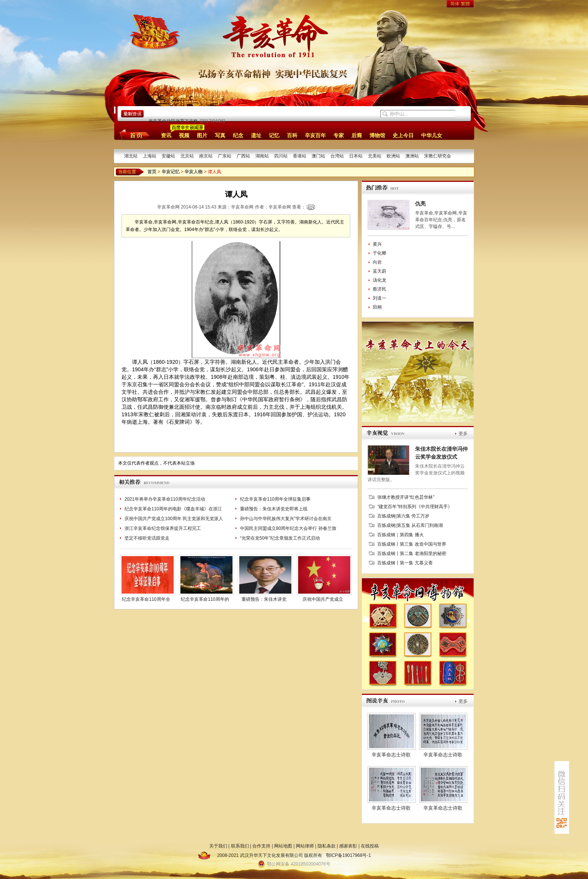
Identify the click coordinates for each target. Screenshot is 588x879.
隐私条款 (327, 846)
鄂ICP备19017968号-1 (348, 855)
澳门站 (318, 156)
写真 (220, 135)
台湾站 (337, 156)
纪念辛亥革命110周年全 (146, 599)
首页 (133, 135)
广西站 (243, 156)
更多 (463, 433)
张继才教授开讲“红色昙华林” (406, 497)
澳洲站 (412, 156)
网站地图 (283, 846)
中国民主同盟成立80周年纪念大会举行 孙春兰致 (288, 528)
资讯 (166, 135)
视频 (184, 135)
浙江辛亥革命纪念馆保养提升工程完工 (163, 528)
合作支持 (261, 846)
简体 (455, 4)
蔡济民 (379, 289)
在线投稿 (370, 846)
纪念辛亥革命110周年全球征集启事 (275, 499)
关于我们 (218, 846)
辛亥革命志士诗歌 (391, 755)
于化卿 (379, 253)
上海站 (150, 156)
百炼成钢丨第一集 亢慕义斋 (405, 563)
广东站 (225, 156)
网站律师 (305, 846)
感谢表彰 (348, 846)
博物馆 (377, 135)
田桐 (377, 307)
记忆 (274, 135)
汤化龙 (379, 280)
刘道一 (379, 298)
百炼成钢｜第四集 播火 (400, 535)
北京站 (187, 156)
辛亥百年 (315, 135)
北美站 (375, 156)
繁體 (465, 4)
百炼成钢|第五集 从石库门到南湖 (410, 525)
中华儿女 (432, 135)
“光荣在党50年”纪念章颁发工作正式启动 (280, 538)
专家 (339, 135)
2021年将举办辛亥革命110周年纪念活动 (165, 499)
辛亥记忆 (171, 172)
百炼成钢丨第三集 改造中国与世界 (412, 544)
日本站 (356, 156)
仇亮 (420, 204)
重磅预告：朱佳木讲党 (264, 599)
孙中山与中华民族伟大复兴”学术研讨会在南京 (286, 519)
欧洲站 (393, 156)
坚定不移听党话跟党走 (147, 538)
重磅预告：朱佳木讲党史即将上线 (274, 509)
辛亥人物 (193, 172)
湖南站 (262, 156)
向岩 (377, 262)
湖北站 (131, 156)
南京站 (206, 156)
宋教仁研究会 (438, 156)
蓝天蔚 (379, 271)
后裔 (357, 135)
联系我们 (240, 846)
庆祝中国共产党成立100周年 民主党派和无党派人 (174, 519)
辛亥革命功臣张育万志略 (173, 121)
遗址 (256, 135)
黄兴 (377, 244)
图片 (202, 135)
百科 (292, 135)
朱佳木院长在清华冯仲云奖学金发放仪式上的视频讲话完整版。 (416, 473)
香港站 (300, 156)
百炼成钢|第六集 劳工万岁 (403, 516)
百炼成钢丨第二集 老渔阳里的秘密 (412, 553)
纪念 (238, 135)
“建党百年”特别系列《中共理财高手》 (415, 507)
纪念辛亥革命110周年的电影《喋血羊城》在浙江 (173, 509)
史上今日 (403, 135)
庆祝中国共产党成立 (323, 599)
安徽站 (168, 156)
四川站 (281, 156)
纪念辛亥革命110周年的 (205, 599)
